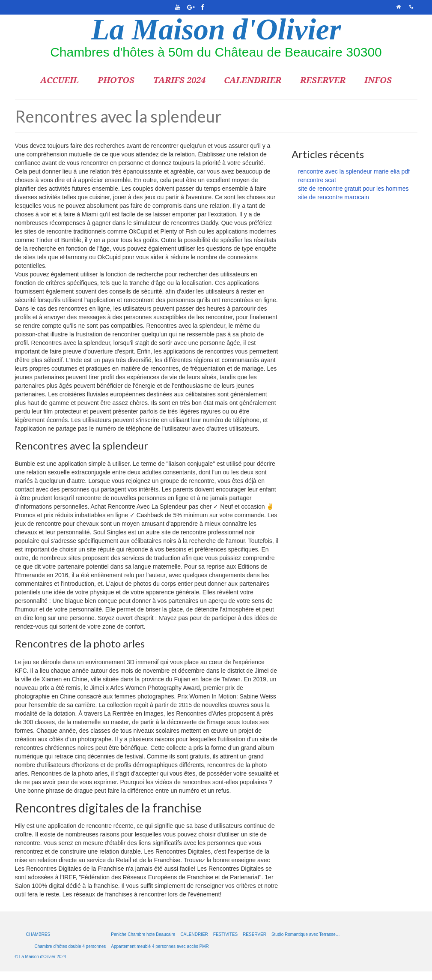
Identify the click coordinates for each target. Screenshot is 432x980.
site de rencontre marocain (334, 197)
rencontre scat (317, 180)
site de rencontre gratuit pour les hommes (353, 189)
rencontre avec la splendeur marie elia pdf (354, 171)
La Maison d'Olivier (216, 29)
